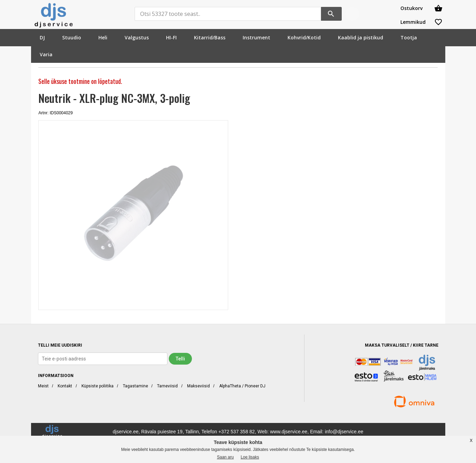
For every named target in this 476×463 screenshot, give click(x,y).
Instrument (256, 37)
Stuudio (72, 37)
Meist (43, 386)
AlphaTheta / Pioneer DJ (242, 386)
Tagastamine (135, 386)
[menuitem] (42, 37)
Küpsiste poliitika (98, 386)
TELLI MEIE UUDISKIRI (60, 345)
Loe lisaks (250, 457)
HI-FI (171, 37)
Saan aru (225, 457)
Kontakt (65, 386)
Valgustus (137, 37)
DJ (42, 37)
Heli (103, 37)
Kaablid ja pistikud (361, 37)
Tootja (409, 37)
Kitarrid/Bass (210, 37)
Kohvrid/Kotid (304, 37)
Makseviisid (198, 386)
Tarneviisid (167, 386)
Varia (46, 54)
